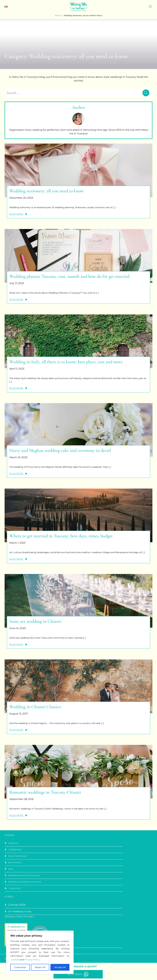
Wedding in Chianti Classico (35, 707)
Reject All (40, 967)
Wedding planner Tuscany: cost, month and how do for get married (69, 276)
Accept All (60, 967)
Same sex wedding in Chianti (35, 621)
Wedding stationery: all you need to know (47, 191)
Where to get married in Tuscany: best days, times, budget (61, 536)
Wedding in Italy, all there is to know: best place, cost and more (66, 362)
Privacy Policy (32, 960)
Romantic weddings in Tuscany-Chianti (45, 792)
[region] (40, 952)
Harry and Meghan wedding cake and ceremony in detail (60, 450)
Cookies (15, 960)
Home (58, 15)
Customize (20, 967)
